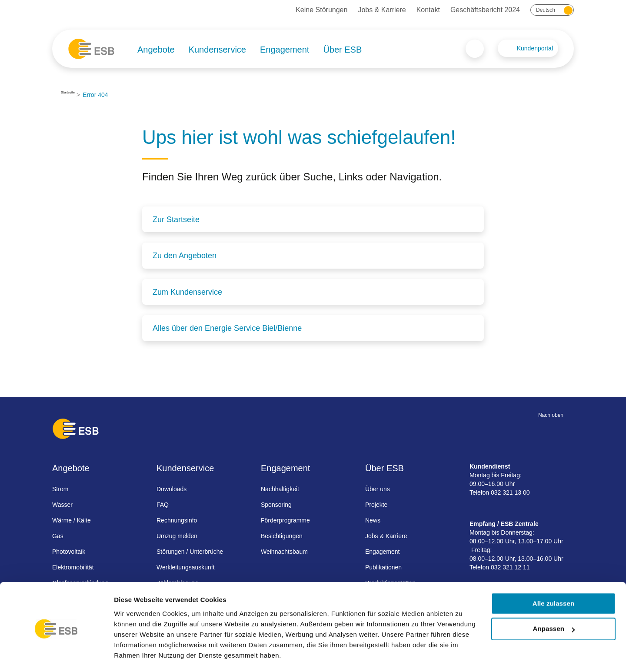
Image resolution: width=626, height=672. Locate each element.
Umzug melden (177, 535)
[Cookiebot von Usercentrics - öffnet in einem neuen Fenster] (56, 655)
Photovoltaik (69, 551)
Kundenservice (217, 50)
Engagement (285, 50)
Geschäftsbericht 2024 (485, 10)
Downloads (171, 488)
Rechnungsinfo (177, 519)
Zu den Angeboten (185, 256)
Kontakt (428, 10)
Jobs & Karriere (382, 10)
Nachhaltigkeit (280, 488)
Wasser (62, 504)
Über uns (378, 488)
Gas (58, 535)
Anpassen (554, 605)
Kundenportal (535, 48)
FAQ (163, 504)
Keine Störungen (321, 10)
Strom (60, 488)
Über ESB (342, 50)
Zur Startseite (176, 220)
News (373, 519)
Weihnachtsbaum (284, 551)
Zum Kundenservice (187, 292)
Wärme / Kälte (72, 519)
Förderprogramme (285, 519)
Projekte (376, 504)
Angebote (156, 50)
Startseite (74, 95)
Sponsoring (276, 504)
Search (475, 49)
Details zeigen (136, 655)
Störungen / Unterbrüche (190, 551)
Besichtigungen (282, 535)
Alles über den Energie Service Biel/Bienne (227, 328)
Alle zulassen (553, 579)
